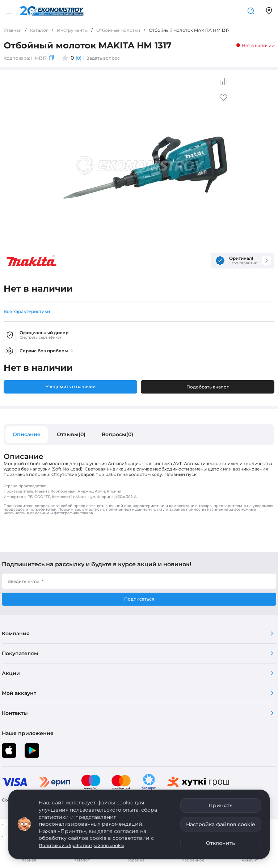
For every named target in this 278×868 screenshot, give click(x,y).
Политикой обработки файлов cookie (81, 845)
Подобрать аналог (208, 387)
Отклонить (220, 843)
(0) (79, 58)
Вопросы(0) (117, 434)
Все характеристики (27, 311)
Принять (220, 805)
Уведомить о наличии (71, 386)
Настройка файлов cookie (221, 824)
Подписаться (139, 599)
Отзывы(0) (71, 434)
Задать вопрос (103, 58)
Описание (27, 434)
